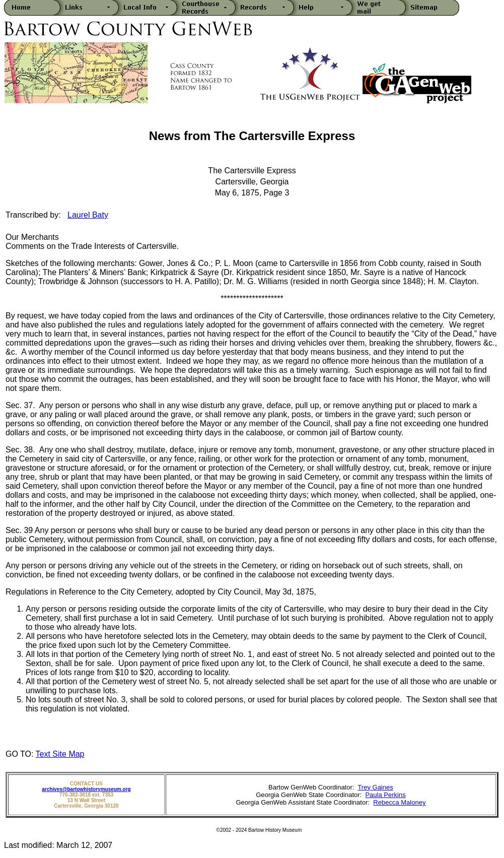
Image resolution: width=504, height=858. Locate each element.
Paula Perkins (385, 795)
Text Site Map (60, 754)
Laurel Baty (88, 215)
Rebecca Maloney (399, 802)
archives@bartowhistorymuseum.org (86, 789)
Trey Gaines (375, 787)
